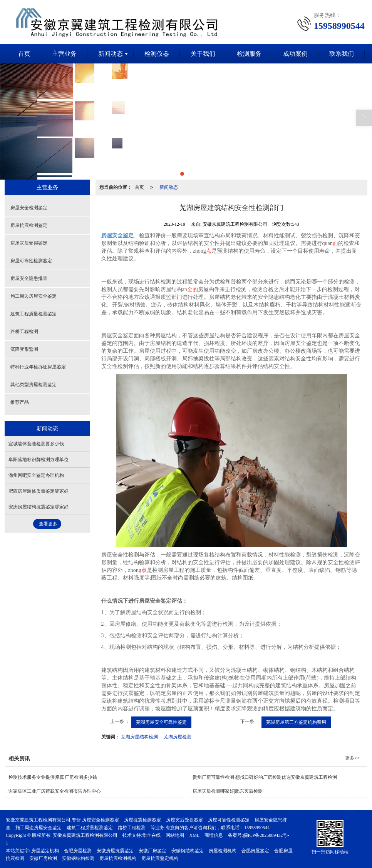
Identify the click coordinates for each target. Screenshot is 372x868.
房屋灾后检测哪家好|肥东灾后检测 (228, 791)
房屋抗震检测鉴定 (29, 225)
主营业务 (64, 54)
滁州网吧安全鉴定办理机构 (36, 475)
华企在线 (151, 835)
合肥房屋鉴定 (255, 851)
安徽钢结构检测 (78, 858)
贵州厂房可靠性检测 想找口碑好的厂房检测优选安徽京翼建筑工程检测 (265, 777)
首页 (24, 54)
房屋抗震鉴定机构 (160, 858)
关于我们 (203, 54)
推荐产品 (20, 402)
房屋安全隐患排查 (29, 278)
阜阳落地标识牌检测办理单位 (39, 460)
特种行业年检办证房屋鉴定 (38, 367)
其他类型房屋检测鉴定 (34, 385)
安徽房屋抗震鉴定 (115, 851)
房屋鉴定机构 (45, 851)
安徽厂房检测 (43, 858)
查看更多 (48, 524)
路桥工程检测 (24, 332)
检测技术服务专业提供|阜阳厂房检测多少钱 (53, 777)
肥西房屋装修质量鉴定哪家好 (39, 491)
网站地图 (175, 835)
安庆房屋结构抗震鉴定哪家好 (39, 507)
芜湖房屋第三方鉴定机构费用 (296, 722)
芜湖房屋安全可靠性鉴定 (161, 722)
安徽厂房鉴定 (152, 851)
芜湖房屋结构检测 (139, 737)
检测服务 (249, 54)
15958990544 (257, 828)
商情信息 (214, 835)
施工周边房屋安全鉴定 (34, 296)
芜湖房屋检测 (178, 737)
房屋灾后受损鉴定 (29, 243)
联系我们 (342, 54)
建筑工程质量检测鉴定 (34, 314)
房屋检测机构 (223, 851)
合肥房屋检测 (78, 851)
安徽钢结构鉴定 (188, 851)
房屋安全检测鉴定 (29, 208)
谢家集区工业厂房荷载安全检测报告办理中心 (55, 791)
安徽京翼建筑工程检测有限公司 (85, 835)
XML (194, 835)
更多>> (352, 758)
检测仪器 (157, 54)
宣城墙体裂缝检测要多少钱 (36, 444)
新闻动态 (111, 54)
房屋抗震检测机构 (118, 858)
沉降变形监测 (24, 349)
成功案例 (295, 54)
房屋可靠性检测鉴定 (31, 261)
